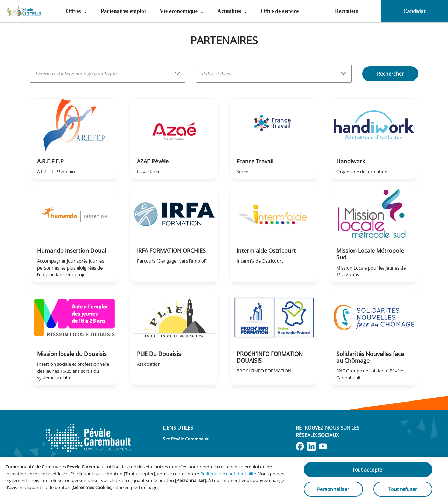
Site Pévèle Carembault (185, 439)
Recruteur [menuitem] (347, 11)
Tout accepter (368, 470)
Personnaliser (333, 489)
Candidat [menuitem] (414, 11)
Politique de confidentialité (228, 474)
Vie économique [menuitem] (180, 11)
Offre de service (280, 11)
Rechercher (390, 74)
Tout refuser (403, 489)
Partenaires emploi (123, 11)
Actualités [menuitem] (230, 11)
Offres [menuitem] (74, 11)
